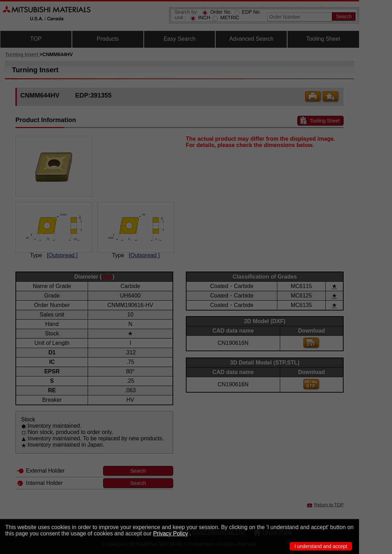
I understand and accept (321, 546)
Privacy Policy (171, 533)
